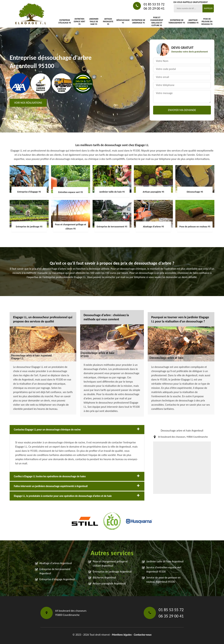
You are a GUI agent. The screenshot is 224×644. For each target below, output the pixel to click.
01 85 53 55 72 (154, 4)
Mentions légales (122, 635)
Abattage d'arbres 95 (193, 21)
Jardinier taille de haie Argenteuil (165, 561)
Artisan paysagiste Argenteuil (109, 583)
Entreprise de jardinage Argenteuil (112, 572)
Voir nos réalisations (28, 103)
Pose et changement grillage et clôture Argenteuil (110, 564)
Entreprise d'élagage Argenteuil (57, 579)
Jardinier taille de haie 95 (94, 21)
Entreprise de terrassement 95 (177, 21)
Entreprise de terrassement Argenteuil (55, 571)
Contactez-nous (143, 635)
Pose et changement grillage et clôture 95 (157, 21)
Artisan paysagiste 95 (108, 21)
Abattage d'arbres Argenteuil (56, 563)
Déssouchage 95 (123, 21)
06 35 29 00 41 (154, 8)
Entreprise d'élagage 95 (65, 21)
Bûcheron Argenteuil (104, 578)
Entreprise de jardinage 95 (138, 21)
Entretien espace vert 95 (80, 21)
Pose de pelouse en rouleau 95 (207, 21)
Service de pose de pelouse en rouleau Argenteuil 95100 (163, 580)
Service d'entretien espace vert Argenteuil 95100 (164, 569)
